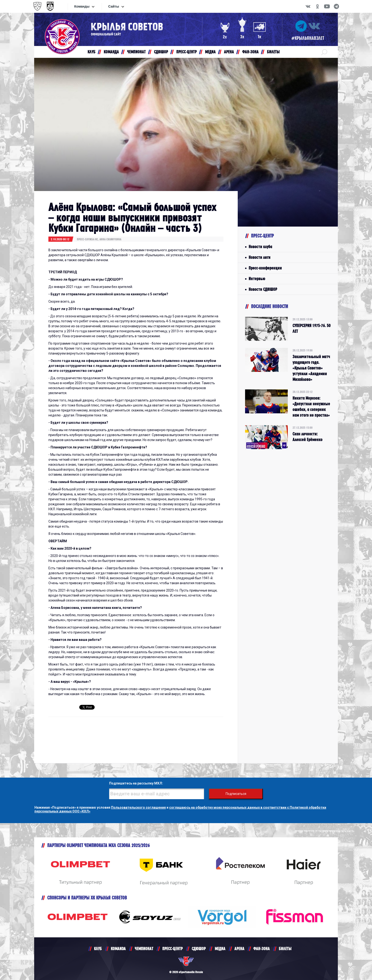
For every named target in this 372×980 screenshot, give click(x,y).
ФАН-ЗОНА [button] (250, 52)
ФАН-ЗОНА (262, 949)
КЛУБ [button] (91, 52)
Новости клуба (260, 247)
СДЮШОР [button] (161, 52)
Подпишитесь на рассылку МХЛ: (136, 783)
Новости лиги (260, 257)
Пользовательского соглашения (138, 807)
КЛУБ (98, 949)
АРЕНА (239, 949)
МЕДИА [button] (210, 52)
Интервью (257, 279)
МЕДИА (220, 949)
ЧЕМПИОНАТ (144, 949)
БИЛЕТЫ (285, 949)
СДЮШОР (199, 949)
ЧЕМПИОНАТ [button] (136, 52)
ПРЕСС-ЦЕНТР (172, 949)
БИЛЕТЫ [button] (273, 52)
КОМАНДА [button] (111, 52)
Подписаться (236, 794)
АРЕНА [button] (229, 52)
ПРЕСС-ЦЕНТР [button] (186, 52)
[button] (324, 52)
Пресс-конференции (265, 268)
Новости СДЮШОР (263, 289)
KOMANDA (118, 949)
